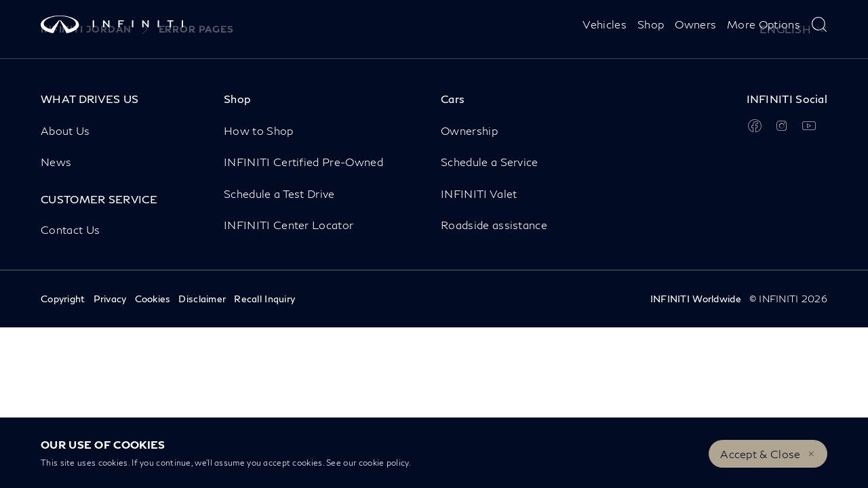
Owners (695, 24)
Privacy (110, 299)
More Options (764, 24)
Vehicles (605, 24)
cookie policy (384, 463)
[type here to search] (819, 24)
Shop (651, 24)
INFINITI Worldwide (696, 299)
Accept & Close (760, 454)
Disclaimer (202, 299)
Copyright (63, 299)
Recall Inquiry (264, 299)
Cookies (153, 299)
